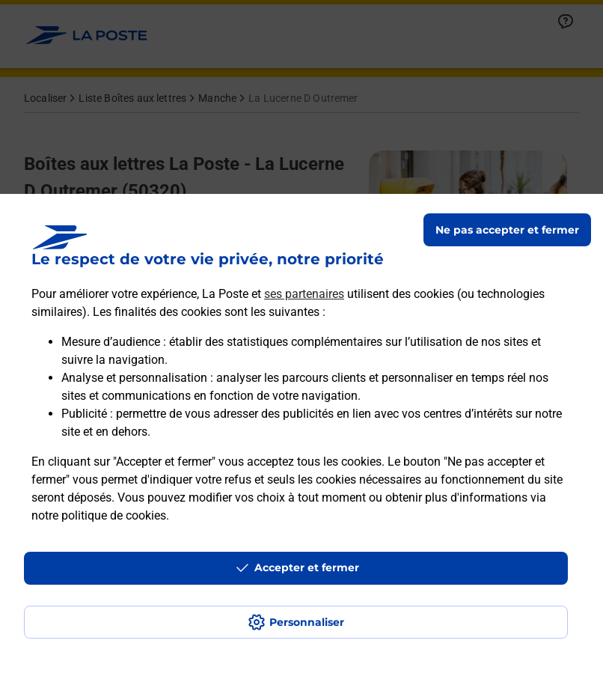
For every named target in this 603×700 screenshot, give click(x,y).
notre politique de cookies (99, 515)
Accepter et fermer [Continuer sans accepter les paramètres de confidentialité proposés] (307, 567)
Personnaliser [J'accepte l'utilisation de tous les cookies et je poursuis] (307, 622)
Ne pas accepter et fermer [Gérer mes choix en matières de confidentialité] (507, 230)
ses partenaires (304, 294)
